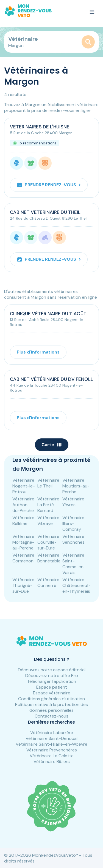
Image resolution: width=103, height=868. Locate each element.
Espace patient (52, 687)
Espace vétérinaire (52, 693)
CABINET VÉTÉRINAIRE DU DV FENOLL (51, 379)
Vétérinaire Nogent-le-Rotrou (24, 486)
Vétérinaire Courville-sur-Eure (48, 542)
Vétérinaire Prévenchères (52, 750)
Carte (52, 445)
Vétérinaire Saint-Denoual (51, 738)
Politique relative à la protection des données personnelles (51, 707)
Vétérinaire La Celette (52, 756)
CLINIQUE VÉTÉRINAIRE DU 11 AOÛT (48, 314)
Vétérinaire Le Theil (48, 483)
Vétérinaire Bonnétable (49, 558)
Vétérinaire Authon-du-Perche (23, 505)
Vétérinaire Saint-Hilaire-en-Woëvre (51, 744)
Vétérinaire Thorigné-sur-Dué (23, 585)
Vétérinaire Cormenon (23, 558)
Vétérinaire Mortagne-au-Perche (23, 542)
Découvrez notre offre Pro (52, 676)
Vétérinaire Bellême (23, 521)
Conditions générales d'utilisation (51, 699)
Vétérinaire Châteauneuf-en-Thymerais (76, 585)
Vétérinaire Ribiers (52, 761)
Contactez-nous (51, 716)
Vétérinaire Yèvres (73, 502)
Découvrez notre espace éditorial (52, 670)
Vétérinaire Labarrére (52, 733)
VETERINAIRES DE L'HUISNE (40, 127)
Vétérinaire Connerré (48, 583)
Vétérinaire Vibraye (48, 521)
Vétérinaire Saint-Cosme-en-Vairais (74, 564)
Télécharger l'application (51, 681)
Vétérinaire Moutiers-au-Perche (76, 486)
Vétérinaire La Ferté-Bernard (48, 505)
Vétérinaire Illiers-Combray (73, 523)
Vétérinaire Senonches (73, 539)
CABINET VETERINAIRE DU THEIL (45, 212)
